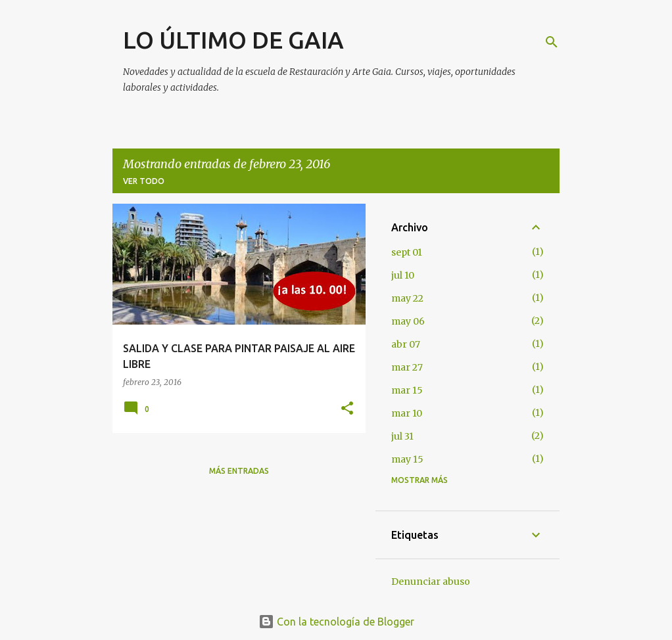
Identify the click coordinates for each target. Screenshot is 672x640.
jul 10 (403, 275)
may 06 (408, 321)
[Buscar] (552, 42)
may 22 (407, 298)
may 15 (407, 459)
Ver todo (144, 181)
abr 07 (406, 344)
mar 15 (407, 390)
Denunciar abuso (431, 582)
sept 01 (407, 252)
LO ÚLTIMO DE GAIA (233, 40)
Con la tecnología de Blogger (336, 622)
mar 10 (407, 413)
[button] (347, 409)
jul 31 (402, 436)
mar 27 (407, 367)
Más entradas (239, 471)
